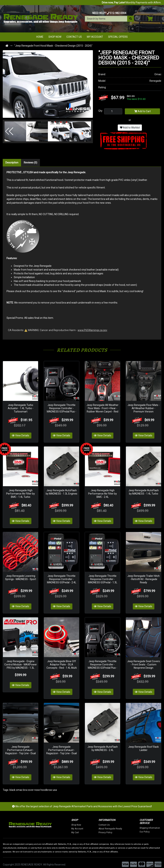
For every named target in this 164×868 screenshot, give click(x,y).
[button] (9, 131)
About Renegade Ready (124, 825)
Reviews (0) (30, 163)
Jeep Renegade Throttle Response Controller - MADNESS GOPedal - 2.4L (62, 577)
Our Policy (159, 828)
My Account (95, 37)
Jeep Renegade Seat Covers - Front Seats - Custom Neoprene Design (143, 662)
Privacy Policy (119, 829)
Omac (158, 74)
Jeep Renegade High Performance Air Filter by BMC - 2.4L (102, 492)
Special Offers (118, 37)
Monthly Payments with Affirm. (132, 3)
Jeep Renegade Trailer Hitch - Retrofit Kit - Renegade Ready (143, 577)
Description (12, 163)
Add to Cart (143, 111)
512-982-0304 (118, 13)
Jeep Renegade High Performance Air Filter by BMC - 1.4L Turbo (20, 492)
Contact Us (74, 37)
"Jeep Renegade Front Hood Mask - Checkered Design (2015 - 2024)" (53, 46)
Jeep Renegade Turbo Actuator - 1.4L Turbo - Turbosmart (21, 408)
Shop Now (55, 37)
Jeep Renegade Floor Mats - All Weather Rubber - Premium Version (144, 408)
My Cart (89, 829)
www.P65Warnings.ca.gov (92, 330)
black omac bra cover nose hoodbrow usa (33, 786)
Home (40, 37)
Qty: (101, 111)
